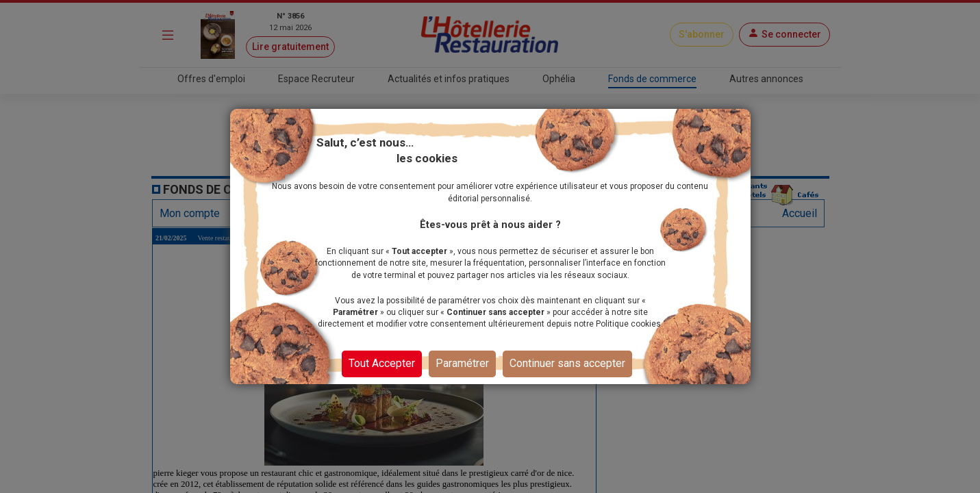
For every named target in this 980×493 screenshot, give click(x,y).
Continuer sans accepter (567, 363)
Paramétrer (462, 363)
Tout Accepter (382, 363)
